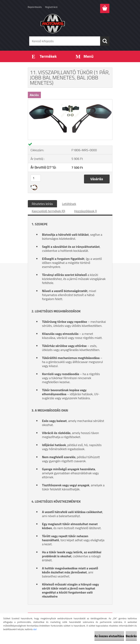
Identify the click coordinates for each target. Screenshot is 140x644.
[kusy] (36, 178)
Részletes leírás (42, 204)
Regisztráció (51, 7)
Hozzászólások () (85, 211)
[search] (105, 41)
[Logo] (68, 23)
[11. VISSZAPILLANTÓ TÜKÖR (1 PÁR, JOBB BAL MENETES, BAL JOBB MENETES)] (70, 101)
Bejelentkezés (35, 7)
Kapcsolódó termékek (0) (49, 211)
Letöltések (69, 204)
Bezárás (131, 636)
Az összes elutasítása (109, 636)
